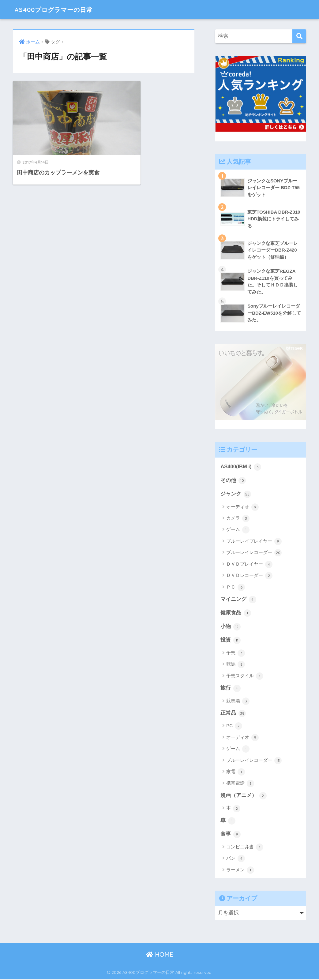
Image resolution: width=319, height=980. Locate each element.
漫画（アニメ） (244, 797)
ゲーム (238, 530)
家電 (236, 773)
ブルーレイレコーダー (254, 553)
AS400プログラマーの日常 (60, 9)
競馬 (236, 665)
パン (236, 860)
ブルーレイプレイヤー (254, 542)
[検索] (299, 36)
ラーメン (240, 871)
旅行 (231, 689)
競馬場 (238, 702)
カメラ (238, 519)
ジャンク (236, 495)
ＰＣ (236, 588)
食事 (231, 836)
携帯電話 (240, 784)
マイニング (238, 600)
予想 (236, 654)
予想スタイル (245, 677)
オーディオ (242, 507)
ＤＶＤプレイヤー (249, 565)
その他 (233, 481)
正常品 (233, 714)
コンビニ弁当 (245, 848)
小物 (231, 627)
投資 (231, 641)
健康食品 (236, 614)
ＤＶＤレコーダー (249, 576)
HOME (160, 956)
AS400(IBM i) (241, 467)
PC (234, 727)
